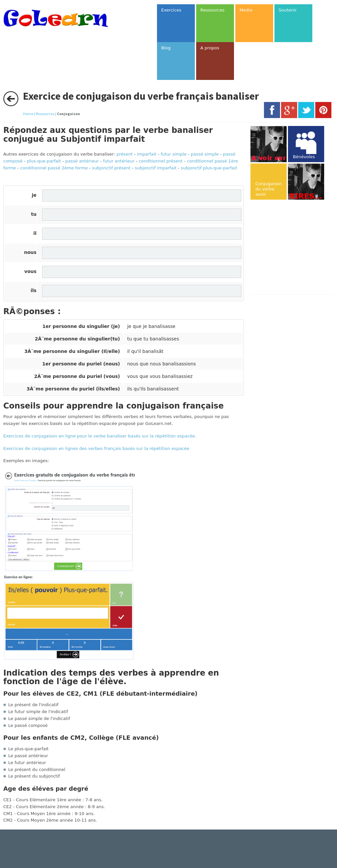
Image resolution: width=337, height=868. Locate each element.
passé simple (205, 154)
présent (125, 154)
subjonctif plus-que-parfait (209, 168)
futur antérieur (119, 161)
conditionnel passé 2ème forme (54, 168)
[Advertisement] (294, 248)
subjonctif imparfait (156, 168)
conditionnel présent (161, 161)
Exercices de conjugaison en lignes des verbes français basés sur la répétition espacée (96, 448)
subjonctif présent (111, 168)
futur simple (174, 154)
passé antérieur (82, 161)
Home (28, 114)
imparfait (147, 154)
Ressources (45, 114)
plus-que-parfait (44, 161)
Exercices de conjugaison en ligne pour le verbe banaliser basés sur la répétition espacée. (100, 436)
